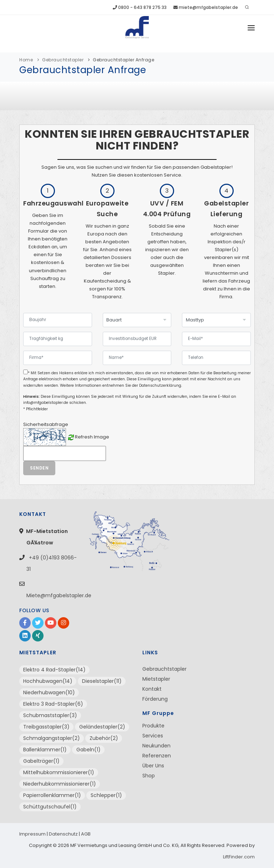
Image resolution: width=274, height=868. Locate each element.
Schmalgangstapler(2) (52, 738)
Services (153, 736)
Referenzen (157, 756)
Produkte (153, 726)
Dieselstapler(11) (102, 681)
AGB (86, 834)
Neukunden (156, 746)
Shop (149, 776)
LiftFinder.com (239, 857)
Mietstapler (156, 679)
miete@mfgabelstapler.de (206, 7)
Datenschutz (63, 834)
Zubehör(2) (104, 738)
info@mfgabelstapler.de (46, 403)
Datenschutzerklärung (160, 385)
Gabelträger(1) (41, 761)
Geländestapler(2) (102, 727)
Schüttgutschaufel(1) (50, 807)
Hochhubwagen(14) (48, 681)
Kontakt (152, 689)
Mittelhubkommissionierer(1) (59, 772)
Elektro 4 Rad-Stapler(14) (54, 670)
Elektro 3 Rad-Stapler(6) (53, 704)
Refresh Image (92, 437)
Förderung (155, 699)
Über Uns (153, 766)
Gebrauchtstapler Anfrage (123, 60)
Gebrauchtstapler (63, 60)
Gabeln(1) (88, 750)
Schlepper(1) (106, 795)
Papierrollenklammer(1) (52, 795)
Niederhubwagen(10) (49, 692)
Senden (39, 468)
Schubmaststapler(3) (50, 715)
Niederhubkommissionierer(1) (60, 784)
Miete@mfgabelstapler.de (59, 595)
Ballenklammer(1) (45, 750)
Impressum (32, 834)
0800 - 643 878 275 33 (140, 7)
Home (26, 60)
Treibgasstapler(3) (46, 727)
